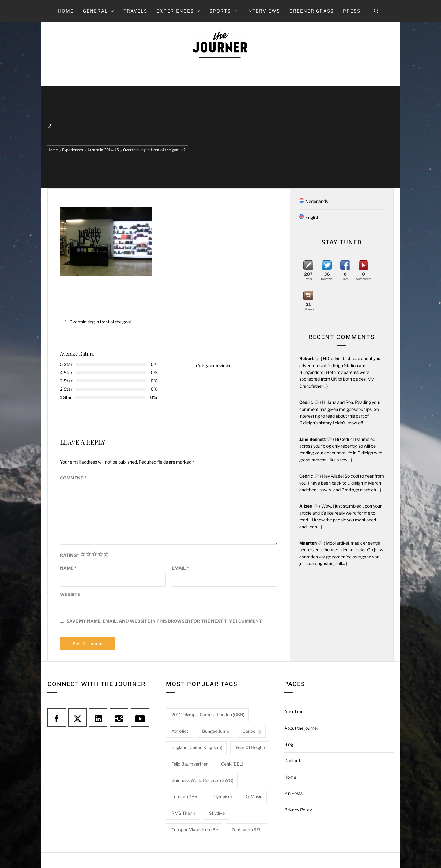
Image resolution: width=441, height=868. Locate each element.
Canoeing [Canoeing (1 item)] (252, 731)
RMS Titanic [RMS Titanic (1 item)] (184, 813)
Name (68, 568)
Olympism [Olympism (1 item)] (222, 797)
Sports (223, 11)
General (99, 11)
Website (70, 594)
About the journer (301, 728)
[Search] (376, 11)
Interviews (263, 11)
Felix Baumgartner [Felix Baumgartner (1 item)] (190, 764)
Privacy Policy (298, 810)
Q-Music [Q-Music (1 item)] (254, 797)
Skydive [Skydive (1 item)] (217, 813)
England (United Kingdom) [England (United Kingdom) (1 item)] (197, 747)
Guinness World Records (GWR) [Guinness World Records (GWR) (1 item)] (202, 780)
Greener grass (312, 11)
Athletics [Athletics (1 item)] (180, 731)
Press (352, 11)
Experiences (178, 11)
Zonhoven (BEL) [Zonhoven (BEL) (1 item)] (247, 830)
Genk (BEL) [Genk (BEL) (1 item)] (232, 764)
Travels (135, 11)
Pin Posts (293, 793)
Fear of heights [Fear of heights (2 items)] (251, 747)
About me (294, 712)
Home (66, 11)
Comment (73, 478)
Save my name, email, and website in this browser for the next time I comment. (164, 621)
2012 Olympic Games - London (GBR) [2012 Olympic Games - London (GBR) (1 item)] (208, 715)
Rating (70, 555)
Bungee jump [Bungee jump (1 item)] (216, 731)
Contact (292, 760)
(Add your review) (213, 365)
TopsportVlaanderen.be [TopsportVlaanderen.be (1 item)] (195, 830)
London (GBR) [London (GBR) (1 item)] (185, 797)
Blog (289, 744)
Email (180, 568)
